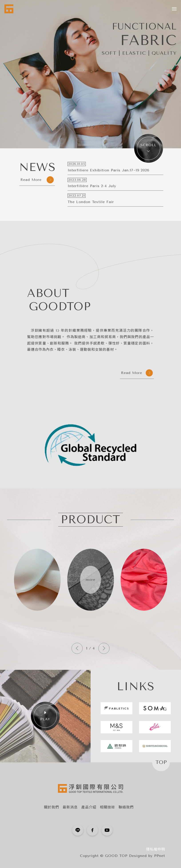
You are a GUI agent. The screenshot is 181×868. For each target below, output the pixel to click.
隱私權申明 (156, 849)
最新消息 (70, 807)
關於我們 (52, 807)
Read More (37, 180)
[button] (104, 127)
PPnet (160, 856)
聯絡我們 (126, 807)
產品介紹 (89, 807)
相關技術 (107, 807)
